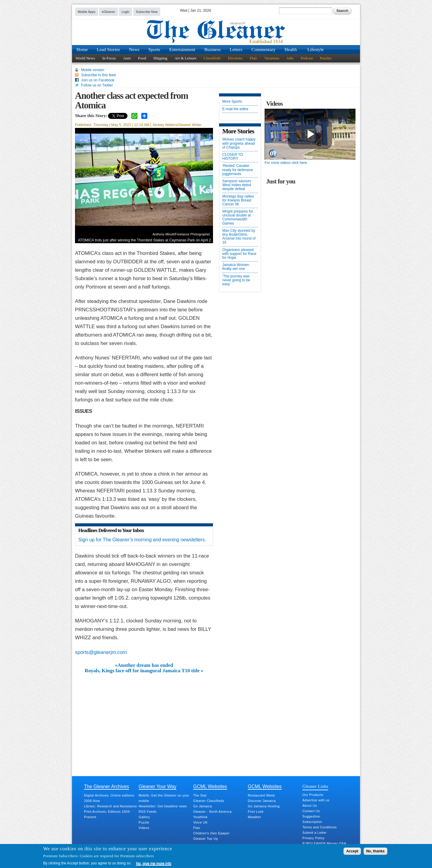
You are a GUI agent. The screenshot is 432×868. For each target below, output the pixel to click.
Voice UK (200, 822)
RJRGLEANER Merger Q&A (324, 843)
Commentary (263, 49)
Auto (127, 58)
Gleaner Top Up (205, 839)
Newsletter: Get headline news (163, 806)
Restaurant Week (261, 795)
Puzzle (144, 822)
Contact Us (311, 811)
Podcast (307, 58)
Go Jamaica (203, 806)
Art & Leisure (186, 58)
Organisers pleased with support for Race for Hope (239, 254)
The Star (200, 795)
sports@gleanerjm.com (101, 652)
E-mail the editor (235, 109)
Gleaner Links (315, 786)
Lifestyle (315, 49)
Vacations (272, 58)
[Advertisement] (144, 719)
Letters (236, 49)
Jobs (290, 58)
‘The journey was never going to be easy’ (236, 280)
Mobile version (93, 70)
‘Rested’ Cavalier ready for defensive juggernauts (238, 170)
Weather (254, 817)
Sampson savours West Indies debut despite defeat (237, 185)
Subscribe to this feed (98, 75)
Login (125, 12)
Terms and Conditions (319, 827)
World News (85, 58)
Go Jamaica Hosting (264, 806)
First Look (256, 812)
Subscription (312, 822)
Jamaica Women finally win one (236, 267)
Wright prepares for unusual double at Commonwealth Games (238, 218)
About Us (310, 806)
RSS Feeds (148, 812)
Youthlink (200, 817)
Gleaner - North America (212, 812)
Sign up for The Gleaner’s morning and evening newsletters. (142, 540)
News (134, 49)
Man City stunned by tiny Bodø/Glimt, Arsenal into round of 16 (239, 237)
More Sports (232, 102)
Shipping (160, 58)
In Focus (109, 58)
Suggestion (311, 816)
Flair (253, 58)
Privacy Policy (313, 838)
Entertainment (182, 49)
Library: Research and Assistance (111, 806)
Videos (144, 828)
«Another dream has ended (144, 665)
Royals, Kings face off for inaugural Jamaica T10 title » (144, 671)
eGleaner (108, 12)
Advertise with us (316, 800)
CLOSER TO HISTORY (233, 157)
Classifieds (212, 58)
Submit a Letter (315, 833)
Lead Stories (108, 49)
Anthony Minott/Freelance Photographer (181, 234)
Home (82, 49)
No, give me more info (154, 863)
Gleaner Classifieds (209, 801)
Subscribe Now (147, 12)
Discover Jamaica (262, 801)
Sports (154, 49)
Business (213, 49)
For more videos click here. (286, 163)
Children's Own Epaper (211, 833)
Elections (235, 58)
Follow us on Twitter (97, 85)
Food (142, 58)
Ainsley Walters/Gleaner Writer (177, 125)
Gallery (144, 817)
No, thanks (375, 851)
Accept (352, 851)
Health (291, 49)
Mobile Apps (87, 12)
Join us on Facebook (98, 80)
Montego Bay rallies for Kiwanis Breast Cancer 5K (238, 200)
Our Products (313, 795)
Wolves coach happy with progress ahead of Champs (239, 143)
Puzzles (326, 58)
